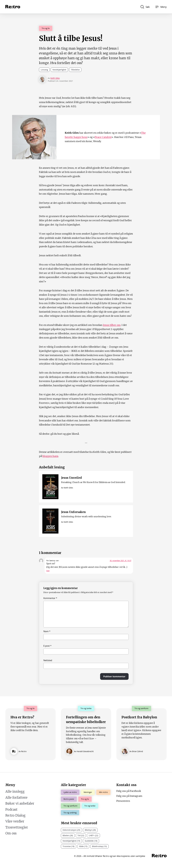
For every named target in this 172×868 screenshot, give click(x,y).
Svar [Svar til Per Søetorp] (48, 571)
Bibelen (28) (68, 835)
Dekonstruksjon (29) (71, 830)
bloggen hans (50, 456)
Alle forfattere (16, 798)
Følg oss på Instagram (129, 796)
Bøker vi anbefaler (20, 803)
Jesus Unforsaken (73, 512)
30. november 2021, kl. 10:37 (121, 561)
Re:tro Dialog (15, 815)
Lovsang (44, 70)
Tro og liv (46, 28)
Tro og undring (70, 813)
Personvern (123, 801)
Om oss (11, 833)
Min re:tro (103, 792)
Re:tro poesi (69, 799)
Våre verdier (15, 821)
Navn (47, 631)
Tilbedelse (75, 70)
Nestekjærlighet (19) (71, 841)
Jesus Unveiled (71, 478)
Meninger (88, 792)
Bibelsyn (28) (90, 830)
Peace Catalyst (103, 137)
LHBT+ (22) (93, 835)
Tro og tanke (90, 806)
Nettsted (48, 660)
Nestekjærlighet (59, 70)
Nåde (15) (83, 846)
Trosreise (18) (69, 846)
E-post (47, 646)
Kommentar (50, 598)
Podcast (11, 810)
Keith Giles (55, 78)
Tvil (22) (81, 835)
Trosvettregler (17, 827)
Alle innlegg (15, 792)
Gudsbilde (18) (91, 841)
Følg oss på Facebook (129, 791)
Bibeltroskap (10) (99, 846)
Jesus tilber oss (112, 325)
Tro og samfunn (70, 806)
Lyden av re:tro (70, 792)
